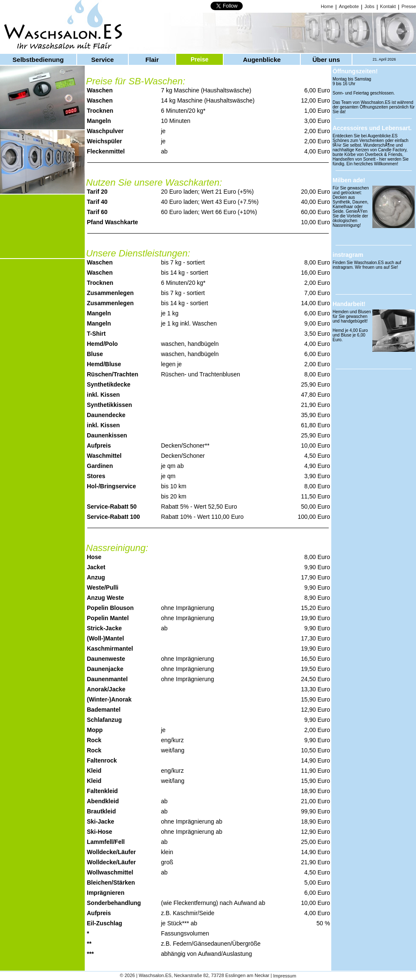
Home (327, 6)
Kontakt (388, 6)
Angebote (349, 6)
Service (102, 60)
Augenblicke (262, 60)
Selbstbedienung (38, 60)
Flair (152, 60)
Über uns (326, 60)
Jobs (369, 6)
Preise (200, 59)
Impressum (285, 976)
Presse (409, 6)
